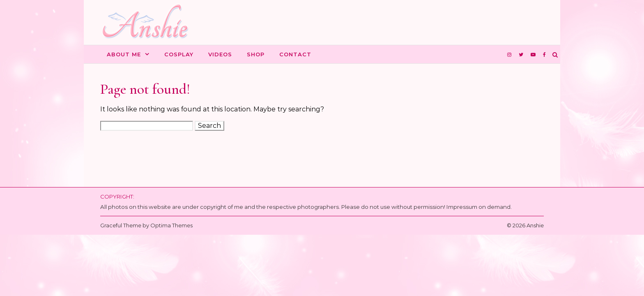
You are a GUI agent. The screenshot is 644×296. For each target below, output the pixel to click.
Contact (295, 54)
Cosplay (179, 54)
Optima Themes (171, 225)
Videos (220, 54)
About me (124, 54)
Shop (256, 54)
